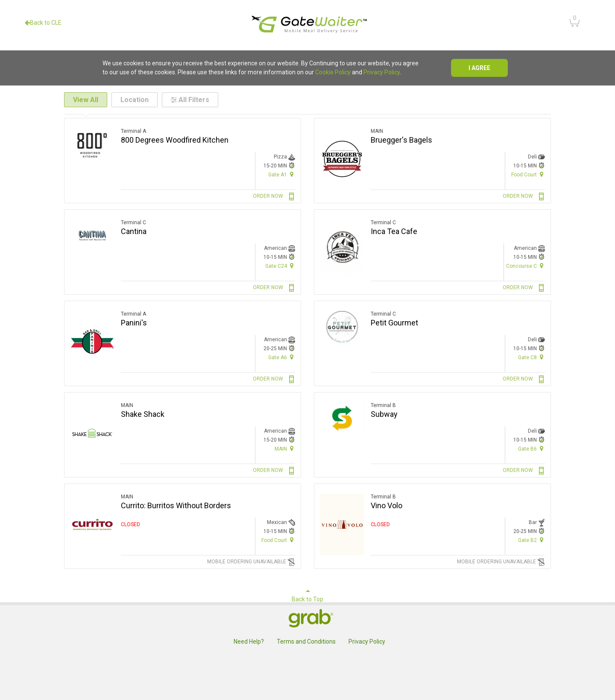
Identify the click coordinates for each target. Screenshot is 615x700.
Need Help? (249, 641)
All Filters (190, 100)
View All (86, 100)
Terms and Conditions (306, 641)
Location (135, 100)
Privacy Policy (382, 72)
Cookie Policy (333, 72)
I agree (479, 68)
